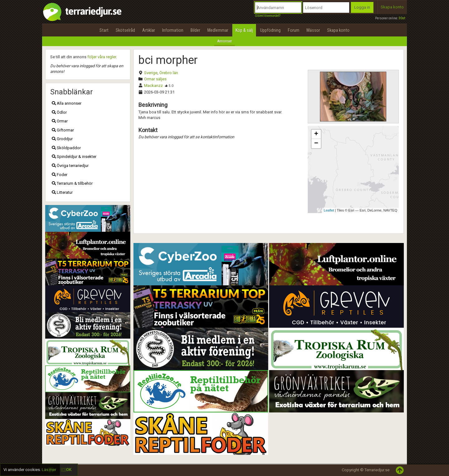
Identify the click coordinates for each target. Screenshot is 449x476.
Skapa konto (392, 7)
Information (173, 30)
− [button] (316, 144)
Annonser (224, 41)
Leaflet (329, 210)
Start (104, 30)
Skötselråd (125, 30)
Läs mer (49, 470)
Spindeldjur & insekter (74, 157)
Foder (60, 175)
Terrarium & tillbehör (72, 183)
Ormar (60, 121)
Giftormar (63, 130)
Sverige (151, 73)
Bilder (195, 30)
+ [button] (316, 134)
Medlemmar (218, 30)
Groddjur (62, 139)
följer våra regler (102, 57)
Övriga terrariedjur (70, 166)
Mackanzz (153, 86)
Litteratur (62, 192)
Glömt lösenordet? (268, 16)
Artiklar (149, 30)
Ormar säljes (155, 79)
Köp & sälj (244, 30)
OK (69, 470)
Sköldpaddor (66, 148)
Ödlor (59, 112)
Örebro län (169, 73)
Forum (294, 30)
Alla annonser (67, 103)
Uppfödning (270, 30)
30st (402, 18)
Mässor (313, 30)
